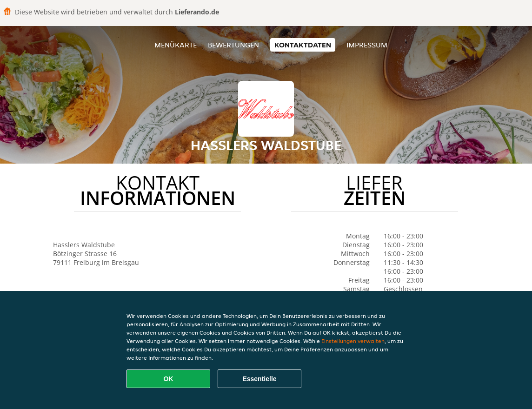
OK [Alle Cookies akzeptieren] (169, 379)
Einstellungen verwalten (353, 341)
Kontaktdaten (303, 45)
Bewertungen (233, 45)
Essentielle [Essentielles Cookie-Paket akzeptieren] (259, 379)
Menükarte (176, 45)
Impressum (367, 45)
